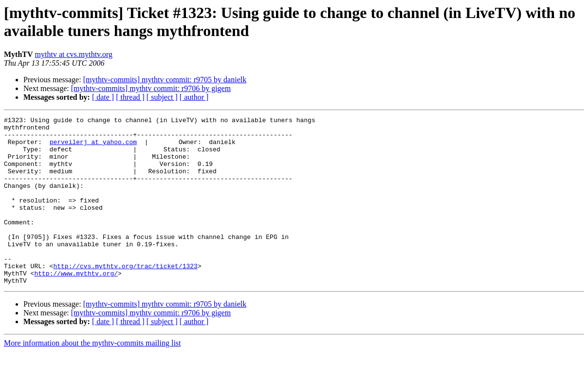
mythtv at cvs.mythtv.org (74, 54)
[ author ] (194, 97)
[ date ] (103, 97)
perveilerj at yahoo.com (93, 147)
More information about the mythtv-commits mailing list (92, 376)
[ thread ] (130, 97)
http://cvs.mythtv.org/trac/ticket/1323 (125, 296)
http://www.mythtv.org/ (76, 305)
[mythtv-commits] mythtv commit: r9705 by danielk (165, 80)
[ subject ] (162, 97)
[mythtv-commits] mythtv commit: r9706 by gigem (151, 88)
